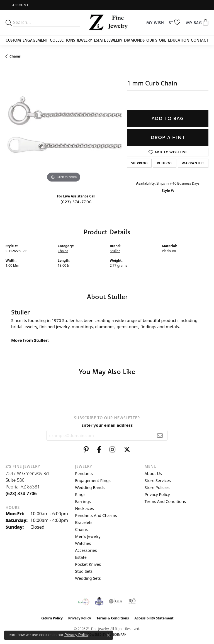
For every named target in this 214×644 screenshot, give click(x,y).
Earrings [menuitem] (83, 501)
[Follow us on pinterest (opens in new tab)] (86, 450)
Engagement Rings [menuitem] (93, 480)
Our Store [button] (156, 40)
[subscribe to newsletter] (160, 435)
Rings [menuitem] (80, 494)
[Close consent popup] (108, 635)
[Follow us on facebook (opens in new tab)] (99, 450)
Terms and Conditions (165, 501)
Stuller (115, 251)
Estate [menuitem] (81, 557)
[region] (64, 125)
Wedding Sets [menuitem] (88, 578)
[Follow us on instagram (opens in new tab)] (112, 450)
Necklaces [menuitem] (84, 508)
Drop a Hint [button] (168, 137)
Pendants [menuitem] (84, 474)
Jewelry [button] (84, 40)
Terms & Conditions (113, 618)
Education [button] (179, 40)
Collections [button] (62, 40)
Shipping (139, 163)
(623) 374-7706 (76, 202)
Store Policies (157, 487)
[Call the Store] (21, 493)
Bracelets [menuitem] (84, 522)
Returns (165, 163)
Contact (200, 40)
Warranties (193, 163)
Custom (13, 40)
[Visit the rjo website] (132, 601)
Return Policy (52, 618)
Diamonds (134, 40)
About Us (153, 474)
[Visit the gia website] (116, 601)
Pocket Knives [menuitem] (88, 564)
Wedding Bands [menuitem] (90, 487)
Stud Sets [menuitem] (84, 571)
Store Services (158, 480)
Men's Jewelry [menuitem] (88, 536)
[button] (20, 5)
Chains (15, 56)
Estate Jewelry (108, 40)
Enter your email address (107, 425)
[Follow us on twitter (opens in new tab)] (127, 450)
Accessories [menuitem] (86, 550)
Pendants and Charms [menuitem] (96, 515)
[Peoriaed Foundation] (99, 601)
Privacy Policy (157, 494)
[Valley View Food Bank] (84, 601)
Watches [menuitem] (83, 543)
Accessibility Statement (154, 618)
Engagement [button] (35, 40)
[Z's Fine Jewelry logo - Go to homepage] (107, 22)
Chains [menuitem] (81, 529)
